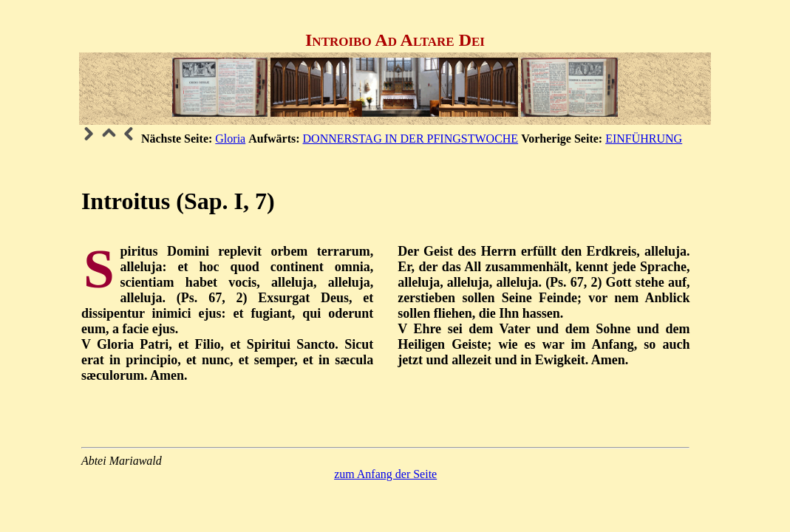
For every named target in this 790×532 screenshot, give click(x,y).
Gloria (230, 139)
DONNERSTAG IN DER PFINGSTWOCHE (411, 139)
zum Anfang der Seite (385, 474)
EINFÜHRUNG (644, 139)
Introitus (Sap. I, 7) (178, 201)
